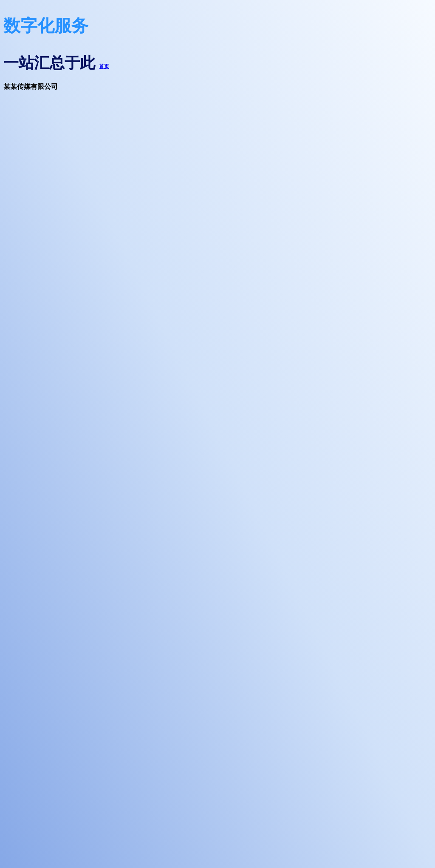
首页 (104, 66)
